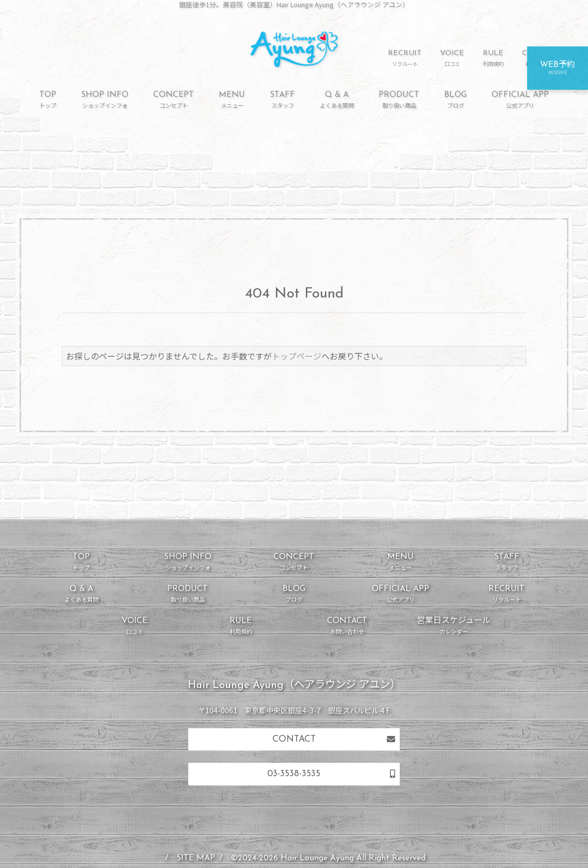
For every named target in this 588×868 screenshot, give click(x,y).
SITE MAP (196, 858)
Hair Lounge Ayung (317, 858)
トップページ (297, 356)
